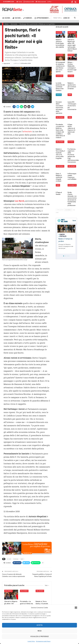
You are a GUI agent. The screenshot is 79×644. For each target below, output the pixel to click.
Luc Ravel (20, 201)
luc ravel (9, 559)
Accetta (40, 625)
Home (19, 2)
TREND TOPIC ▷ (58, 18)
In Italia (71, 55)
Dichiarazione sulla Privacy (43, 641)
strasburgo (16, 559)
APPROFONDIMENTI (42, 18)
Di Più (50, 2)
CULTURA (17, 18)
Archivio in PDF (29, 2)
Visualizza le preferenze (40, 636)
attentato (27, 131)
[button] (76, 608)
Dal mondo (8, 591)
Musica (59, 95)
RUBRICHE (28, 18)
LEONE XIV (66, 18)
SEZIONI (6, 18)
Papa (70, 95)
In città (59, 32)
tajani (22, 559)
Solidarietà (72, 185)
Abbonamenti (41, 2)
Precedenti (60, 210)
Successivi (68, 210)
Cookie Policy (31, 641)
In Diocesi (60, 55)
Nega (40, 631)
